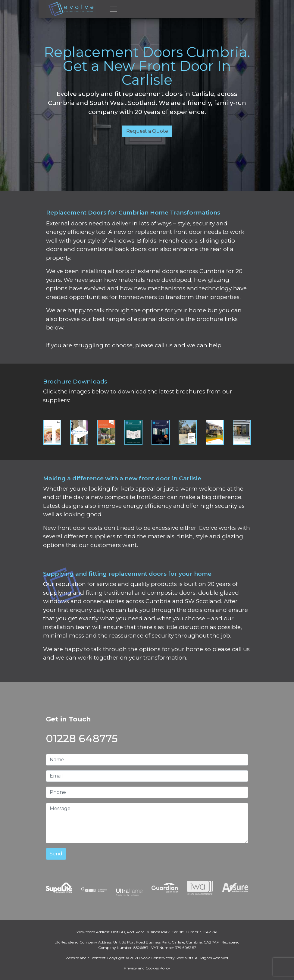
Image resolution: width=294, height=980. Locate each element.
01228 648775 (82, 738)
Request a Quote (147, 131)
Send (56, 854)
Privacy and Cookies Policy (147, 968)
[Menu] (113, 9)
